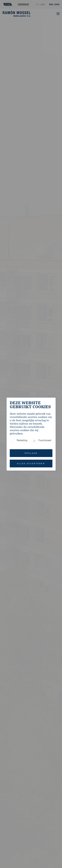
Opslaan (31, 453)
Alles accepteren (31, 464)
